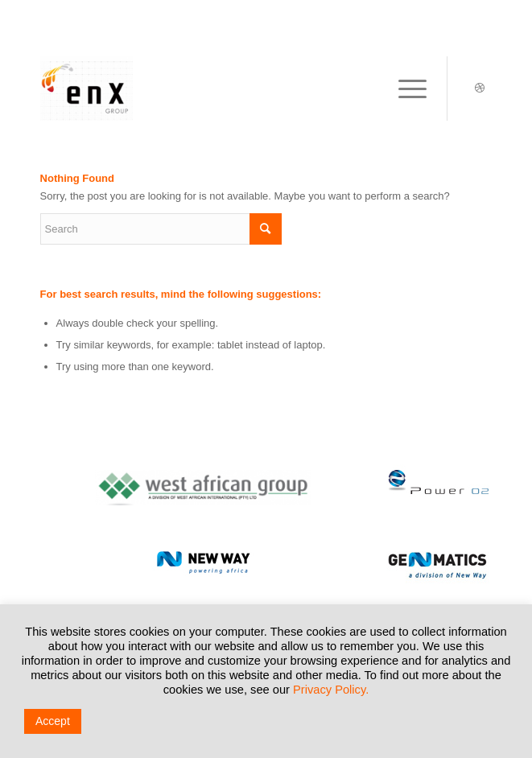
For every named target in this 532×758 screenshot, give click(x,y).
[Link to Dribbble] (480, 89)
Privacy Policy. (331, 690)
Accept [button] (53, 721)
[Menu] (404, 89)
